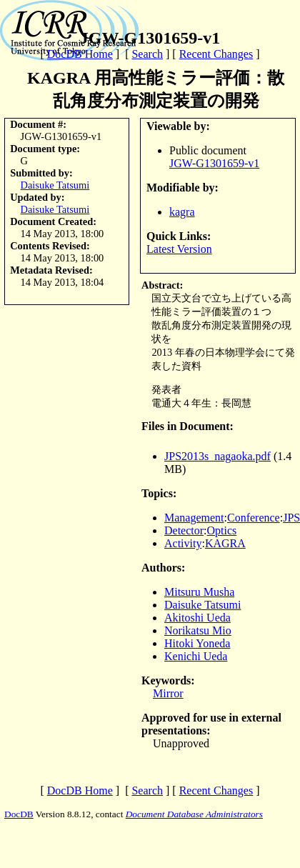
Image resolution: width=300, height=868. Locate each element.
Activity (183, 543)
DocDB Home (80, 54)
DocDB (19, 814)
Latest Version (179, 249)
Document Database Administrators (194, 814)
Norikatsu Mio (198, 630)
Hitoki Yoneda (197, 643)
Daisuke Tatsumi (55, 185)
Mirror (168, 693)
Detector (184, 530)
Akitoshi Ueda (197, 618)
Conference (254, 518)
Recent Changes (216, 54)
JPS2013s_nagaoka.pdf (217, 456)
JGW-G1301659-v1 (214, 163)
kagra (182, 212)
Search (147, 54)
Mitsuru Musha (199, 592)
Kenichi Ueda (196, 656)
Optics (222, 530)
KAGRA (225, 543)
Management (194, 518)
